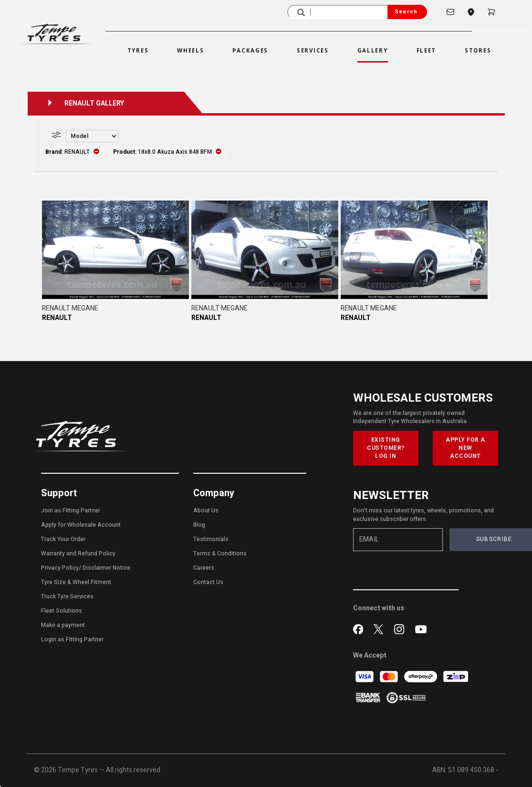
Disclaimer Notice (106, 568)
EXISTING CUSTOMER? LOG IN (386, 448)
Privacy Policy (60, 568)
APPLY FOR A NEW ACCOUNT (465, 448)
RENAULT (57, 318)
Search (406, 12)
